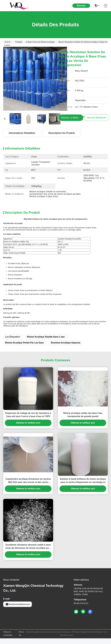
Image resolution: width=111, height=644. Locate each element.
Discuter (81, 6)
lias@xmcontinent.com (17, 604)
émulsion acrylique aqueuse (66, 343)
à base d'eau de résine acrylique (40, 42)
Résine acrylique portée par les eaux (24, 343)
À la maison (7, 42)
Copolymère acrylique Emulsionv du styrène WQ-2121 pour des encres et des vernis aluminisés (28, 481)
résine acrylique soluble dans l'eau (46, 337)
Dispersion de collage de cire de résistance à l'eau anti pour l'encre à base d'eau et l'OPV (28, 415)
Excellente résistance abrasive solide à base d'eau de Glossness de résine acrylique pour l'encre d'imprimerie (28, 547)
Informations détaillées (22, 133)
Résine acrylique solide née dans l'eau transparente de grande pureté (83, 415)
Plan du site (21, 634)
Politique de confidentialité (8, 634)
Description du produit (62, 133)
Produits (19, 42)
